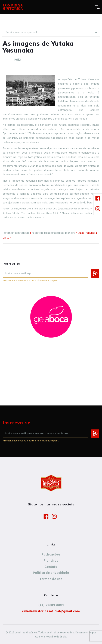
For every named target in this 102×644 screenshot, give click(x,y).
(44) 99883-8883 (51, 605)
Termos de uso (51, 579)
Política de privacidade (51, 573)
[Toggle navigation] (97, 7)
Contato (51, 567)
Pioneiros (51, 561)
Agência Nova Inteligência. (51, 637)
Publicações (51, 554)
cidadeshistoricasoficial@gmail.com (51, 611)
